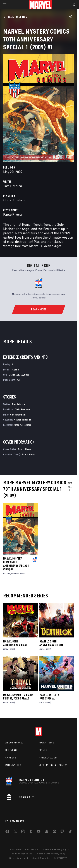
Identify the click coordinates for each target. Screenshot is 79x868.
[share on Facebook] (7, 832)
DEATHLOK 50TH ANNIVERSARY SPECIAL (51, 643)
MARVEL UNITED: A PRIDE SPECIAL (49, 697)
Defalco (7, 573)
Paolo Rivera (13, 214)
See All (70, 487)
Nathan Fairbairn (23, 420)
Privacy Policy (31, 849)
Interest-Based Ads (41, 858)
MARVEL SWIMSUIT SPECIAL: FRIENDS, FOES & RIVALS (18, 697)
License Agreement (19, 858)
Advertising (46, 743)
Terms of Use (15, 849)
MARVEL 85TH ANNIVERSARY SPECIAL (15, 643)
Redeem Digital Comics (53, 765)
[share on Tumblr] (31, 832)
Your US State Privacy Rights (55, 849)
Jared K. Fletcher (22, 425)
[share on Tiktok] (70, 832)
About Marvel (14, 743)
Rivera (23, 573)
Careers (11, 758)
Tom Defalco (13, 186)
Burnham (15, 573)
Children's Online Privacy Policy (50, 854)
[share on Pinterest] (54, 832)
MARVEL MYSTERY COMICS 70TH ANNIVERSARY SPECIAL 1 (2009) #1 (16, 564)
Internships (13, 765)
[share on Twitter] (15, 832)
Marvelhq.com (48, 758)
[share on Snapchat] (47, 832)
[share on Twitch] (62, 832)
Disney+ (44, 750)
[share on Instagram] (23, 832)
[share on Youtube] (39, 832)
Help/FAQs (12, 750)
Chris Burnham (14, 200)
